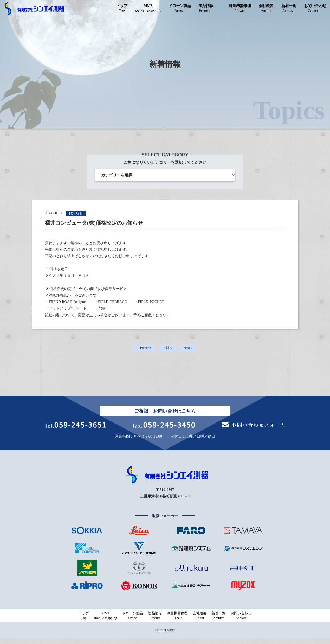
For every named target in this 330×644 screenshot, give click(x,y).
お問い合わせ (315, 9)
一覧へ (168, 349)
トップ (122, 9)
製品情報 (206, 9)
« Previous (143, 349)
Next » (190, 349)
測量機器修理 (240, 9)
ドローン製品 (180, 9)
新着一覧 (289, 9)
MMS (148, 9)
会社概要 (266, 9)
